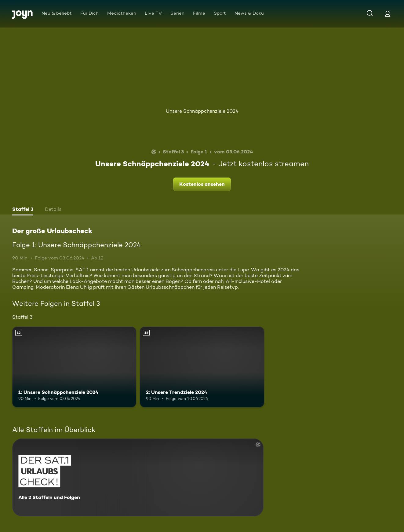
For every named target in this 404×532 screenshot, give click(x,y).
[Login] (388, 14)
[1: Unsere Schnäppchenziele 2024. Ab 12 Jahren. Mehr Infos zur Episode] (74, 367)
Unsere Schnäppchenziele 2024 (202, 111)
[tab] (23, 210)
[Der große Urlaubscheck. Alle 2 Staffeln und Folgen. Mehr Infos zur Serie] (138, 477)
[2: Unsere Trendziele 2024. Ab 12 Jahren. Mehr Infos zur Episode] (202, 367)
